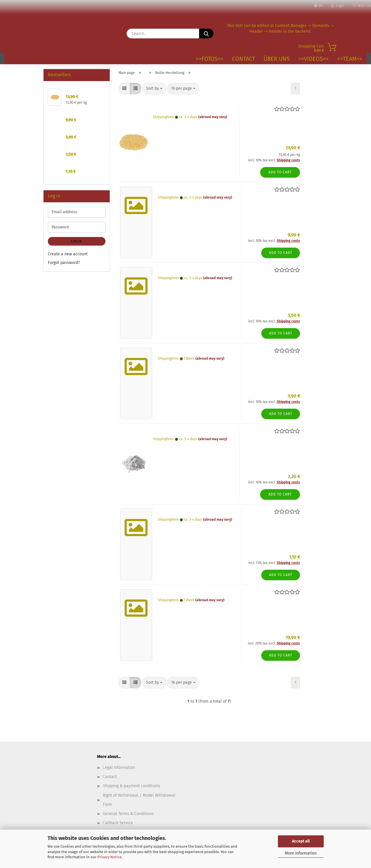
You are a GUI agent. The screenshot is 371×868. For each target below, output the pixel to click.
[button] (124, 89)
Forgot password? (64, 263)
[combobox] (154, 89)
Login (337, 6)
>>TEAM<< (350, 59)
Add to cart (280, 172)
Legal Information (119, 768)
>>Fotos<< (210, 59)
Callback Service (118, 823)
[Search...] (206, 34)
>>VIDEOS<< (313, 59)
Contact (244, 59)
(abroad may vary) (213, 117)
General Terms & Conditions (128, 814)
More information (301, 853)
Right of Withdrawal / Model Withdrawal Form (139, 800)
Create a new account (68, 254)
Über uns (277, 59)
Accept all (301, 841)
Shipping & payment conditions (131, 786)
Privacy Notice (109, 857)
